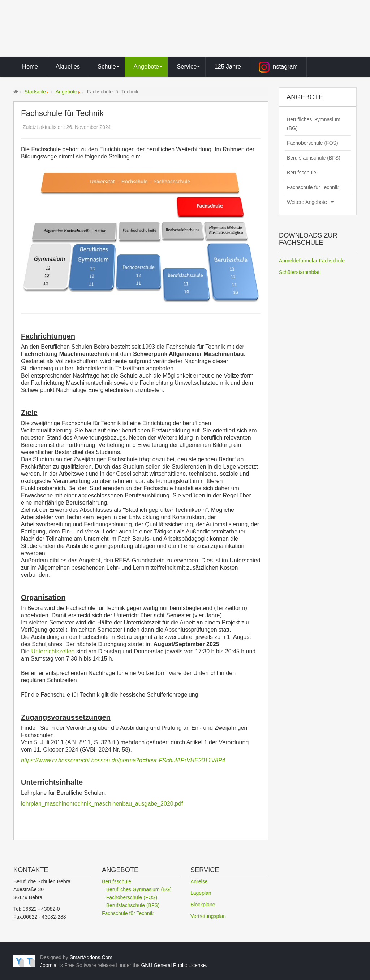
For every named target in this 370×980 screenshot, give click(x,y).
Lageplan (201, 893)
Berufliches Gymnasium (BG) (314, 124)
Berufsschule (302, 173)
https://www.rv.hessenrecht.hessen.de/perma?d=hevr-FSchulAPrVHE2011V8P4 (123, 760)
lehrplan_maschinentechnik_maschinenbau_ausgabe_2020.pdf (102, 804)
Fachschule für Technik (313, 187)
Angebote (66, 92)
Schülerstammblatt (300, 272)
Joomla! (49, 965)
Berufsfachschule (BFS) (314, 158)
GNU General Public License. (174, 965)
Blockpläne (203, 905)
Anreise (199, 881)
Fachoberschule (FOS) (313, 143)
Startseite (35, 92)
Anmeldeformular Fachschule (312, 261)
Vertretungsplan (208, 916)
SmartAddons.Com (91, 957)
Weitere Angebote (307, 202)
